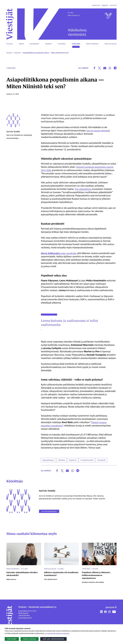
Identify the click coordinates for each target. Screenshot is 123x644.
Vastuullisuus (111, 44)
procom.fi (111, 609)
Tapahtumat (96, 5)
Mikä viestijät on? (74, 15)
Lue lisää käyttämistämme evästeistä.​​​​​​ (57, 633)
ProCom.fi (113, 5)
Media (21, 44)
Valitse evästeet (30, 639)
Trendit (48, 44)
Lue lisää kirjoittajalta (51, 513)
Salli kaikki (12, 639)
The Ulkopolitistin (84, 189)
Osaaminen (34, 44)
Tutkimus (62, 44)
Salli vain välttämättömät (53, 639)
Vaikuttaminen (92, 44)
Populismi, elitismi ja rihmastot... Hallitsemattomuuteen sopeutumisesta (96, 577)
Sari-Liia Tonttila (14, 135)
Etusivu (10, 44)
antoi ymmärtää (59, 253)
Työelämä (76, 44)
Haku (71, 13)
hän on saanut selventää (99, 131)
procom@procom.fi (25, 620)
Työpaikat (105, 5)
